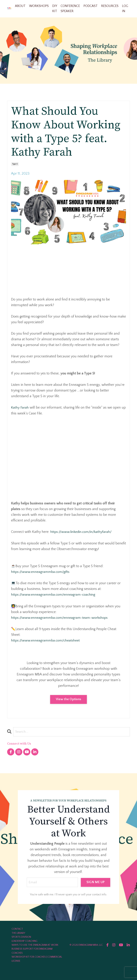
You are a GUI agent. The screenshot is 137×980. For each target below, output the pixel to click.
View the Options (68, 699)
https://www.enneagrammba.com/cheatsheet (46, 640)
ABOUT (20, 6)
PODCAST (91, 6)
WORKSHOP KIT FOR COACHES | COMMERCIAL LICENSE (37, 959)
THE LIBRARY (18, 933)
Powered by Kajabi (120, 971)
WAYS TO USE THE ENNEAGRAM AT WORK (35, 945)
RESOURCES (110, 6)
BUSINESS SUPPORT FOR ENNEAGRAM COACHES (32, 951)
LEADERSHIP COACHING (25, 941)
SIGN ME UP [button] (96, 882)
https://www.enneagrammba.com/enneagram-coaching (54, 594)
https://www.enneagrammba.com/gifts (41, 572)
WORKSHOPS (39, 6)
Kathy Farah (20, 408)
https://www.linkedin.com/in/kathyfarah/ (82, 532)
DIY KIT (55, 9)
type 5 (15, 164)
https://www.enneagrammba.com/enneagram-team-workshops (60, 617)
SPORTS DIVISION (21, 937)
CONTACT (17, 929)
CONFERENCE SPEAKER (70, 9)
